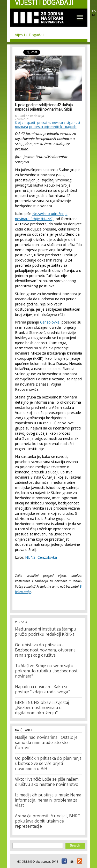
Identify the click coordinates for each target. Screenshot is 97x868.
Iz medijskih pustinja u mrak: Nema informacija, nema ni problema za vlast (48, 801)
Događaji (36, 35)
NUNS (30, 557)
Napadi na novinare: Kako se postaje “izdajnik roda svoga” (43, 690)
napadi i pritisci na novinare (45, 123)
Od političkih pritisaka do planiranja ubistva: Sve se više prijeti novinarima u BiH (48, 764)
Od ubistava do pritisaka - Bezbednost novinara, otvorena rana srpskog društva (45, 650)
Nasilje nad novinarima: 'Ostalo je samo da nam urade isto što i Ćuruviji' (46, 743)
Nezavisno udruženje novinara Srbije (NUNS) (41, 216)
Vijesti (20, 35)
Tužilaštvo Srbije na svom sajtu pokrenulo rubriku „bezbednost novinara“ (46, 671)
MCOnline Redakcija (29, 116)
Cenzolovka (47, 557)
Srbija (19, 123)
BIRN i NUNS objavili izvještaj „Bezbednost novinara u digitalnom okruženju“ (42, 708)
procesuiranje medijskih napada (53, 127)
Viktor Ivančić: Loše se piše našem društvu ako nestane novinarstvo (47, 782)
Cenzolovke (50, 322)
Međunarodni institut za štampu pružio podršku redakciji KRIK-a (46, 632)
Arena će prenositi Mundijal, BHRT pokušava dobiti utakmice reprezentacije (48, 821)
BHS (93, 11)
